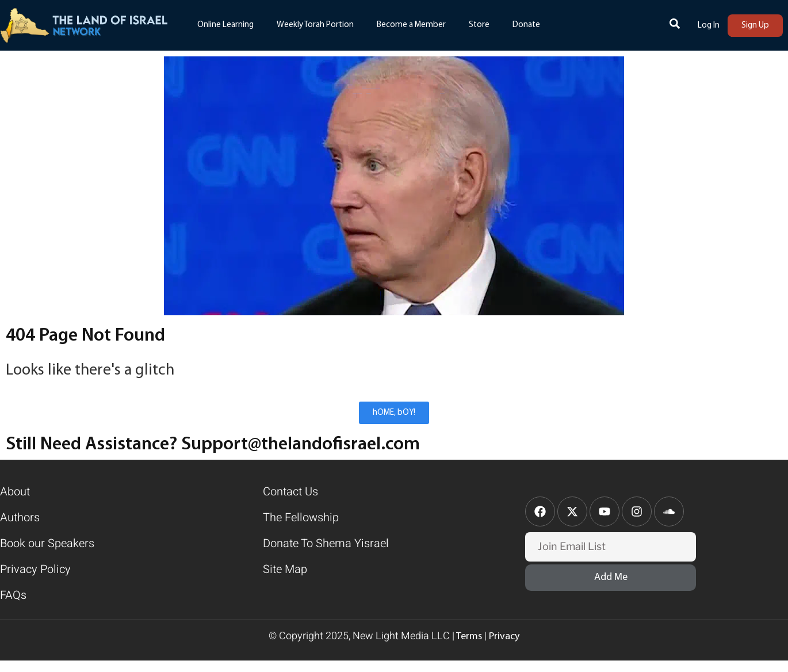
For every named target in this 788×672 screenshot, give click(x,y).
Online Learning (225, 25)
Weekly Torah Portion (315, 25)
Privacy (504, 637)
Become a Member (411, 25)
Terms (468, 637)
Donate (526, 25)
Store (479, 25)
